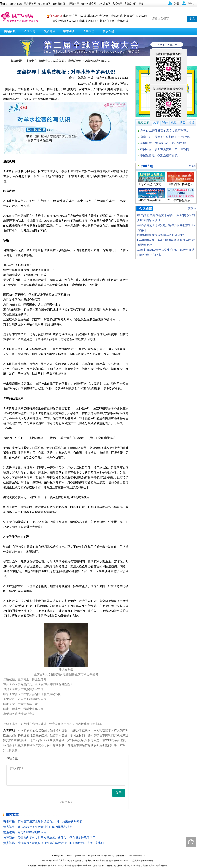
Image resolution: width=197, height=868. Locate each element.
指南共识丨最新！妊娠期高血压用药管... (166, 137)
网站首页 (10, 31)
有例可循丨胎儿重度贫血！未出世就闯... (166, 149)
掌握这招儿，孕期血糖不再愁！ (160, 155)
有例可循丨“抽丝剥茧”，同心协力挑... (164, 143)
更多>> (193, 166)
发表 (119, 793)
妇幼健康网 (44, 4)
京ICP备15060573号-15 (135, 856)
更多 (141, 4)
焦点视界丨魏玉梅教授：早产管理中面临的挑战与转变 (38, 827)
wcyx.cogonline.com (77, 856)
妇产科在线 (16, 4)
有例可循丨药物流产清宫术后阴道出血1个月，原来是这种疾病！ (44, 822)
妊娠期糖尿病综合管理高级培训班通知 (162, 235)
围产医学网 (30, 4)
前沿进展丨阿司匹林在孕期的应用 (25, 832)
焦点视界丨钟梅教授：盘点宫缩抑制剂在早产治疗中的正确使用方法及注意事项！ (55, 843)
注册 (177, 4)
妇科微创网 (59, 4)
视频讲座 (49, 31)
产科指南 (30, 31)
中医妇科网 (73, 4)
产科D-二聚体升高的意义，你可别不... (164, 131)
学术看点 (45, 61)
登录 (191, 4)
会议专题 (108, 31)
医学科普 (89, 31)
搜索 (192, 19)
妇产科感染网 (89, 4)
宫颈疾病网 (131, 4)
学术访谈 (69, 31)
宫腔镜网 (117, 4)
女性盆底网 (104, 4)
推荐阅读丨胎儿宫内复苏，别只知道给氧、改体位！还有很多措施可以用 (49, 838)
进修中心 (31, 61)
